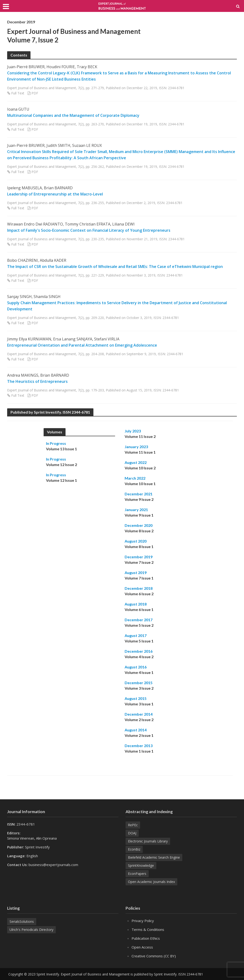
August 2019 (136, 572)
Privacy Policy (143, 921)
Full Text (18, 93)
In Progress (56, 443)
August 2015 (136, 698)
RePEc (133, 825)
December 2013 (139, 746)
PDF (35, 93)
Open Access (142, 947)
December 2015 (139, 683)
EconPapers (137, 874)
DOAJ (132, 833)
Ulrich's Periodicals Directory (31, 930)
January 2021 (136, 510)
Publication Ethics (146, 938)
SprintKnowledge (141, 865)
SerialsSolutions (22, 921)
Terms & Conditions (148, 929)
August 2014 (136, 730)
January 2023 (136, 447)
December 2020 (139, 525)
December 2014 (139, 714)
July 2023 (133, 431)
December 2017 (139, 620)
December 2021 (139, 494)
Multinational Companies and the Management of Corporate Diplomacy (73, 115)
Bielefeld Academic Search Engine (154, 857)
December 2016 (139, 651)
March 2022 (135, 478)
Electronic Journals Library (148, 841)
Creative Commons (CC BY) (154, 956)
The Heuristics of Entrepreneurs (37, 381)
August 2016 (136, 667)
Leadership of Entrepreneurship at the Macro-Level (55, 194)
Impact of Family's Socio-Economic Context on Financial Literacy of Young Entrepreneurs (89, 230)
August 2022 (136, 462)
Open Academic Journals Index (151, 882)
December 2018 (139, 588)
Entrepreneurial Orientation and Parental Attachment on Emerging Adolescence (82, 345)
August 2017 (136, 635)
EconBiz (134, 849)
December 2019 (139, 557)
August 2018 (136, 604)
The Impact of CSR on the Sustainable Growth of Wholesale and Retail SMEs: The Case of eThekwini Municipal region (115, 267)
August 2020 (136, 541)
